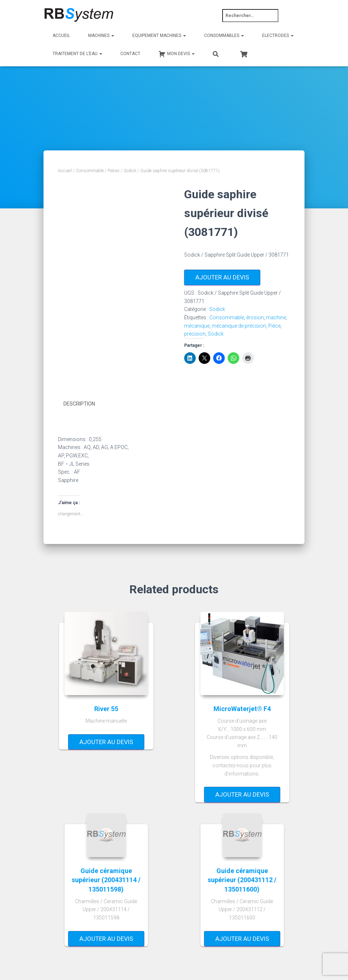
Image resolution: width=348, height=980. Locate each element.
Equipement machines (159, 36)
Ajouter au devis (222, 277)
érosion (255, 317)
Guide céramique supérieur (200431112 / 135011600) (242, 879)
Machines (101, 36)
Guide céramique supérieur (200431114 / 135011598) (106, 879)
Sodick (130, 171)
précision (195, 334)
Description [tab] (79, 404)
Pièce (274, 326)
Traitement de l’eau (77, 54)
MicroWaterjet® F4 (242, 708)
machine (276, 317)
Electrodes (278, 36)
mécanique (197, 326)
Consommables (224, 36)
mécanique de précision (239, 326)
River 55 (106, 708)
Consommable (90, 171)
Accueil (61, 36)
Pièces (114, 171)
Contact (130, 54)
